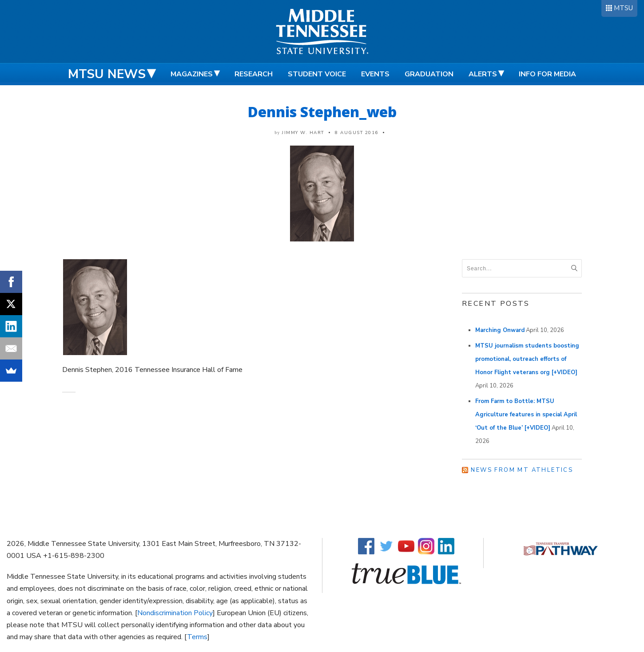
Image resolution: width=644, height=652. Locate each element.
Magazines (192, 74)
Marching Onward (500, 330)
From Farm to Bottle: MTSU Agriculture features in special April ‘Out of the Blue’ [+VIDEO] (526, 415)
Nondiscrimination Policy (175, 613)
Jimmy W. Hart (303, 133)
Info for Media (547, 74)
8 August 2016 (357, 133)
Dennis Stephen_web (322, 112)
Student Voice (317, 74)
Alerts (483, 74)
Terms (197, 637)
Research (254, 74)
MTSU (623, 8)
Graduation (429, 74)
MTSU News (107, 74)
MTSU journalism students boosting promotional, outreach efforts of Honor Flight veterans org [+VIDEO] (527, 359)
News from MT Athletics (522, 470)
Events (375, 74)
